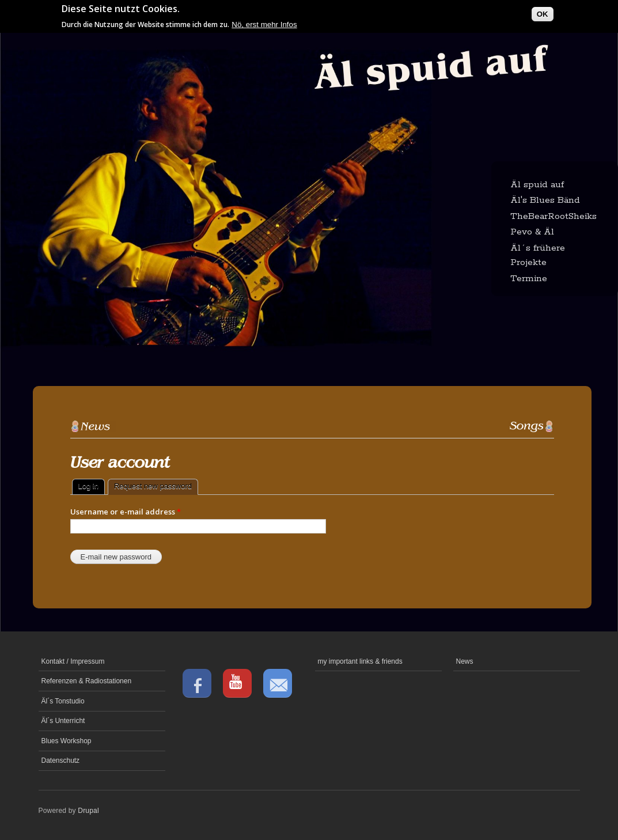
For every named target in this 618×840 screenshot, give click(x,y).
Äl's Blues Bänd (545, 200)
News (465, 661)
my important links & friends (360, 661)
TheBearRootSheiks (553, 216)
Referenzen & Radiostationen (87, 681)
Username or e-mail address (126, 512)
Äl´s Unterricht (63, 721)
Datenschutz (61, 760)
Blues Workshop (67, 741)
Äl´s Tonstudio (63, 701)
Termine (529, 279)
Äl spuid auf (537, 185)
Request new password (156, 485)
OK (543, 12)
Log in (88, 486)
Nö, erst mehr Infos (264, 23)
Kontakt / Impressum (73, 661)
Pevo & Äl (532, 232)
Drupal (88, 811)
